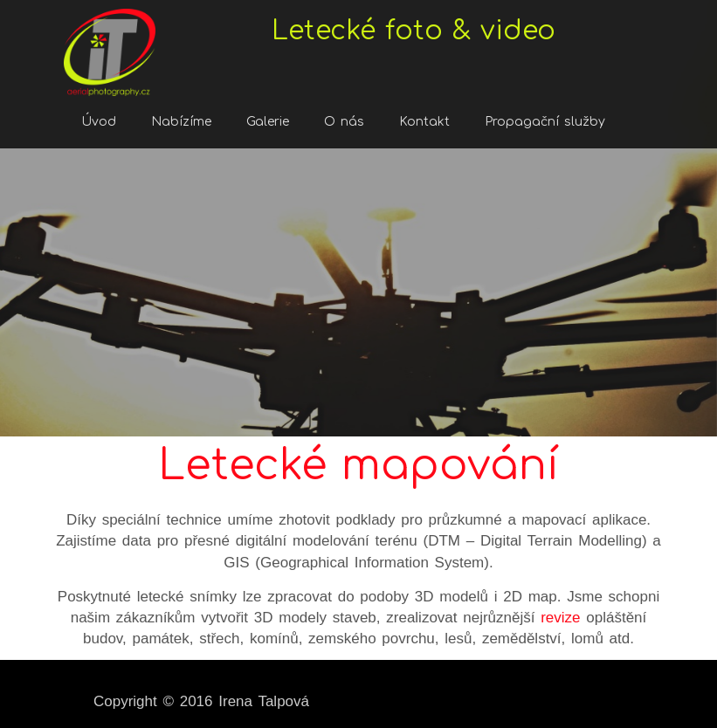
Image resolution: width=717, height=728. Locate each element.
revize (560, 618)
